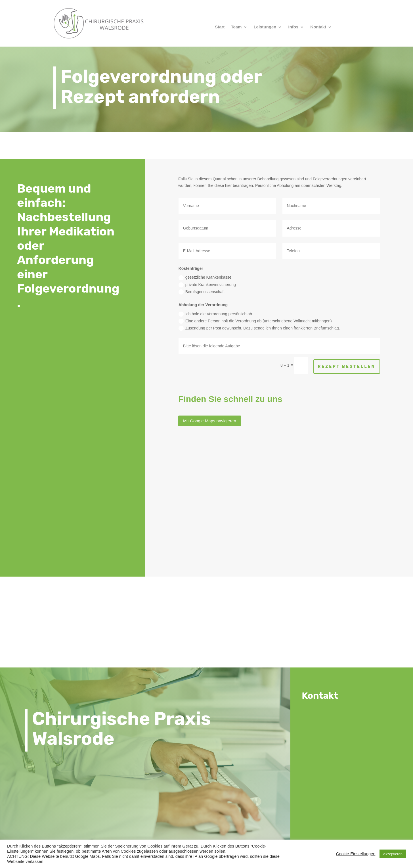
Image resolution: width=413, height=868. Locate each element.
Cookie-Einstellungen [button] (356, 854)
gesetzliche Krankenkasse (205, 277)
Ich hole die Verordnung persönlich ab (215, 314)
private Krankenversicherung (207, 285)
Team (236, 27)
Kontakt (318, 27)
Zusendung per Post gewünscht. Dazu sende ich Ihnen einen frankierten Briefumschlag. (259, 328)
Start (220, 27)
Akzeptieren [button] (393, 854)
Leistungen (265, 27)
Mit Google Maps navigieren (210, 421)
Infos (293, 27)
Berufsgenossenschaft (202, 292)
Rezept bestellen (347, 367)
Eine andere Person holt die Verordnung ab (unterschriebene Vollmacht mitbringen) (255, 321)
